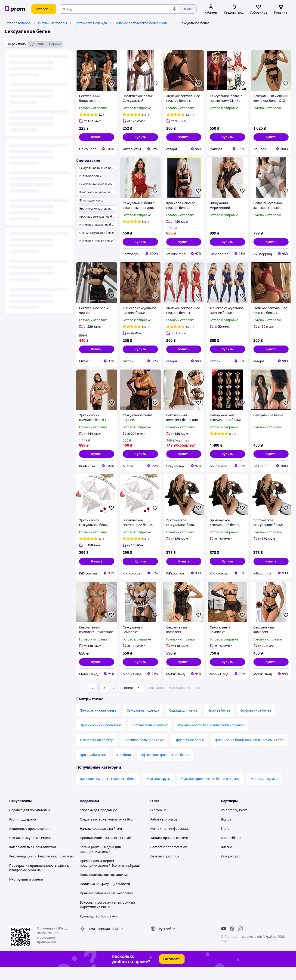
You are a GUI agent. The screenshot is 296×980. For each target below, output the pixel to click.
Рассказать (172, 972)
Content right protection (169, 860)
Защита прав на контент (169, 851)
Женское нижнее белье (98, 723)
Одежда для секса (183, 723)
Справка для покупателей (29, 823)
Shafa (225, 841)
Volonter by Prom (234, 823)
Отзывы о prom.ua (165, 869)
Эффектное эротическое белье (165, 768)
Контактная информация (170, 841)
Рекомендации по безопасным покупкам (41, 869)
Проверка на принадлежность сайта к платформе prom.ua (39, 881)
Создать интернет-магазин (101, 832)
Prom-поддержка (23, 832)
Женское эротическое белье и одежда (143, 23)
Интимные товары (52, 23)
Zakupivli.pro (231, 869)
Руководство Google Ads (99, 929)
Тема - (99, 942)
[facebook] (232, 942)
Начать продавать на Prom (101, 841)
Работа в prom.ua (164, 832)
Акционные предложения (29, 841)
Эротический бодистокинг (101, 738)
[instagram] (240, 942)
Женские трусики (264, 792)
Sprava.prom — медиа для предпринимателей (100, 862)
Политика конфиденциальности (105, 897)
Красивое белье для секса (144, 753)
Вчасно (227, 860)
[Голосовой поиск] (175, 9)
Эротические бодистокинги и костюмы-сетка (249, 753)
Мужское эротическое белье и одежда (211, 792)
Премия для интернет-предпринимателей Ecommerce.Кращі (110, 876)
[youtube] (224, 942)
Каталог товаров (18, 23)
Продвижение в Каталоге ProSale (106, 851)
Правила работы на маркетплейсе (107, 906)
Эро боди (124, 768)
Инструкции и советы (26, 892)
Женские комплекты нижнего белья (108, 792)
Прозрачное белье (189, 753)
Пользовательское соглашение (104, 888)
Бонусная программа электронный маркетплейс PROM (107, 918)
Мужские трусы (159, 792)
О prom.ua (158, 823)
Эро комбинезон (93, 768)
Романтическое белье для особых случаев (211, 738)
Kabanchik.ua (231, 851)
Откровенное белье (256, 723)
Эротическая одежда (91, 23)
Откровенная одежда (97, 753)
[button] (97, 137)
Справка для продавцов (99, 823)
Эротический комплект (150, 738)
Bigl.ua (226, 832)
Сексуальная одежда (143, 723)
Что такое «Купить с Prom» (30, 851)
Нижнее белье (219, 723)
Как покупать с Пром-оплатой (33, 860)
